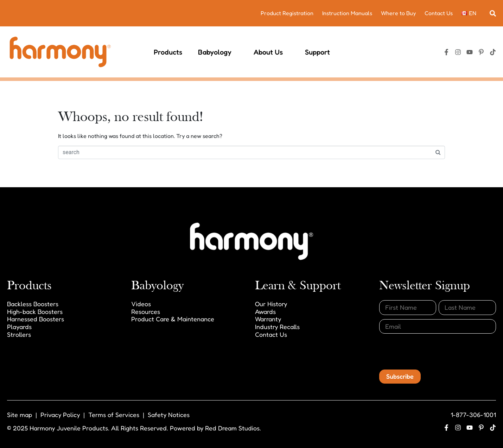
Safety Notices (169, 415)
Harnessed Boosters (36, 319)
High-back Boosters (35, 311)
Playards (19, 327)
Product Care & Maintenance (173, 319)
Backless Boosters (33, 304)
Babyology (218, 52)
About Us (271, 52)
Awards (265, 311)
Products (168, 52)
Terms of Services (114, 415)
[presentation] (433, 352)
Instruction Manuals (347, 13)
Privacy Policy (60, 415)
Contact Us (439, 13)
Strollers (19, 334)
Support (321, 52)
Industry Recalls (277, 327)
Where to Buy (398, 13)
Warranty (268, 319)
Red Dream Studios (232, 428)
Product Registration (287, 13)
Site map (20, 415)
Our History (271, 304)
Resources (146, 311)
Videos (141, 304)
